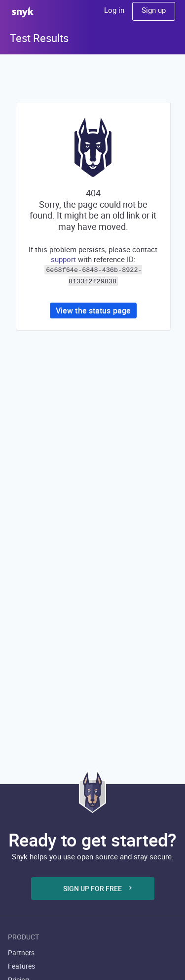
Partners (21, 953)
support (63, 259)
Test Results (39, 38)
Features (21, 966)
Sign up (154, 10)
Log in (114, 10)
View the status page (93, 309)
